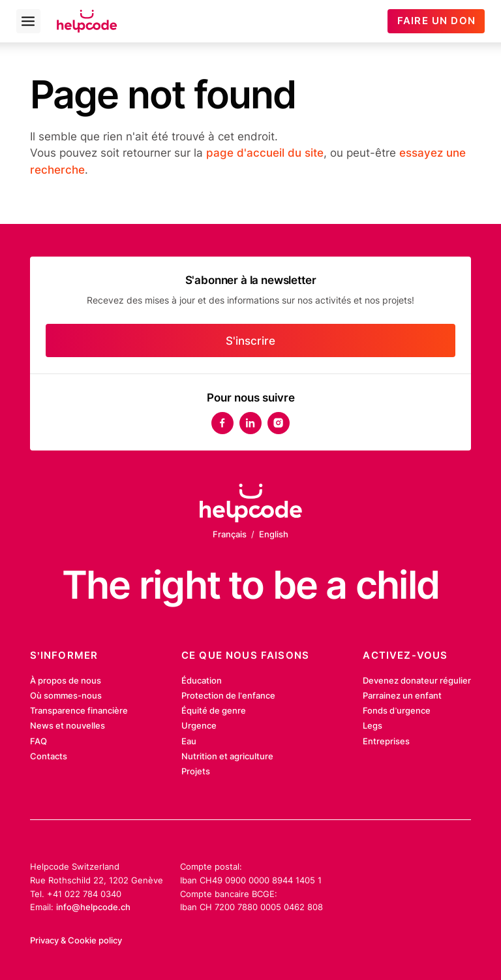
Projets (196, 771)
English (274, 534)
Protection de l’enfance (228, 695)
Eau (189, 741)
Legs (372, 725)
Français (230, 534)
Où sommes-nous (66, 695)
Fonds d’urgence (397, 710)
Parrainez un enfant (402, 695)
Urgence (199, 725)
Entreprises (386, 741)
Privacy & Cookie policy (76, 940)
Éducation (202, 680)
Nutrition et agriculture (227, 756)
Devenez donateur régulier (417, 680)
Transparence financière (79, 710)
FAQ (38, 741)
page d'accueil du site (265, 152)
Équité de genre (214, 710)
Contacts (49, 756)
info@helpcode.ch (93, 907)
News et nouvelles (68, 725)
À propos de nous (66, 680)
